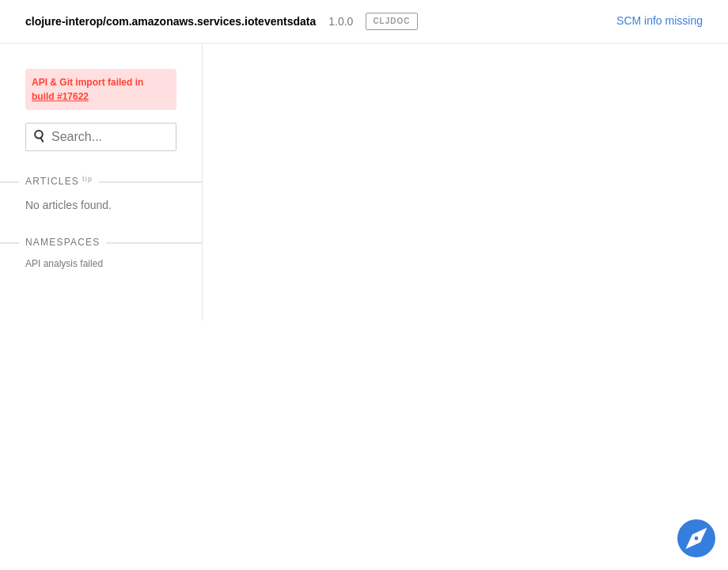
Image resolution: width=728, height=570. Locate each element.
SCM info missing (660, 21)
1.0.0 (341, 21)
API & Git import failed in (87, 89)
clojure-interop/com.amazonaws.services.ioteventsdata (171, 21)
